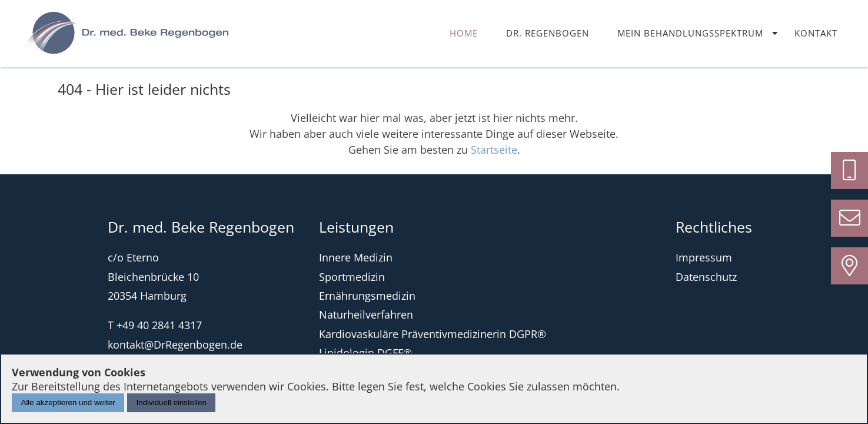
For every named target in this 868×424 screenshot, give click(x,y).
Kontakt (816, 33)
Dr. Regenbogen (548, 33)
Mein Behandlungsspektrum (690, 33)
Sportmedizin (352, 277)
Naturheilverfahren (366, 314)
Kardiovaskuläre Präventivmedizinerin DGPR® (433, 334)
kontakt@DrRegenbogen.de (175, 344)
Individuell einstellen (172, 403)
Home (464, 33)
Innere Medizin (356, 257)
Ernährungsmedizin (367, 296)
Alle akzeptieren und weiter (68, 403)
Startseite (494, 150)
